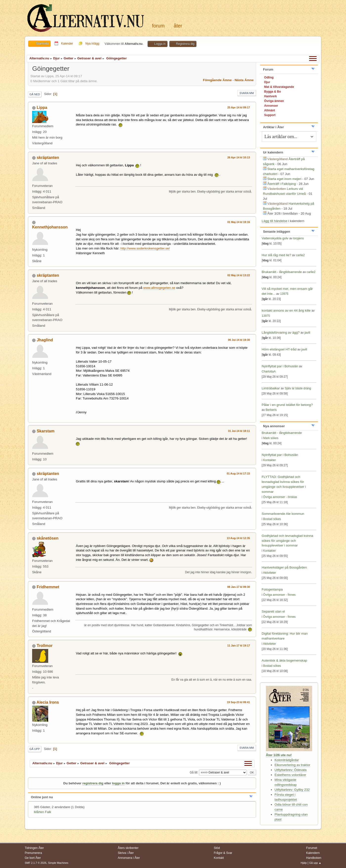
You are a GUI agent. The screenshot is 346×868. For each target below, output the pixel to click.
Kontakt (219, 858)
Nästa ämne (244, 80)
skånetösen (47, 538)
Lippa (42, 108)
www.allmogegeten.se (159, 288)
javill (307, 333)
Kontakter (270, 460)
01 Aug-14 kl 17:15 (238, 473)
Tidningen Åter (34, 848)
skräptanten (48, 158)
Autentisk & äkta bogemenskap (284, 660)
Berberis (271, 410)
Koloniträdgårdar (287, 760)
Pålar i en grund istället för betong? (287, 405)
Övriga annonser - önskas (280, 497)
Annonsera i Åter (129, 858)
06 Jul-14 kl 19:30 (239, 340)
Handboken (314, 858)
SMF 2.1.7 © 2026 (36, 863)
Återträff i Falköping (282, 184)
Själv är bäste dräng (298, 388)
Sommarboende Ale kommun (283, 514)
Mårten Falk (43, 812)
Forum (158, 26)
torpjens (299, 238)
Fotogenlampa (272, 589)
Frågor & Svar (223, 853)
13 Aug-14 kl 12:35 (238, 538)
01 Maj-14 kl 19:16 (239, 222)
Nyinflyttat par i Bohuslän (280, 366)
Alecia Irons (48, 702)
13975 (284, 294)
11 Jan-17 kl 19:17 (238, 645)
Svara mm (247, 93)
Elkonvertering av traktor (292, 765)
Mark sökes (271, 438)
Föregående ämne (217, 80)
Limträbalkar (271, 388)
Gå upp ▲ (315, 863)
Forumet (312, 848)
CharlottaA (269, 372)
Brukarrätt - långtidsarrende (282, 272)
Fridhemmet (48, 587)
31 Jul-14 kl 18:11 (239, 431)
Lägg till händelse (275, 221)
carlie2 (300, 255)
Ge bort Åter (33, 858)
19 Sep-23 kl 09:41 (238, 702)
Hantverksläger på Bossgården (284, 567)
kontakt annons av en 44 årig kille (287, 310)
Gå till (193, 772)
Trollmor (44, 646)
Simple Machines (58, 863)
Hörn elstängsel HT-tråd (279, 349)
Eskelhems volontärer (290, 775)
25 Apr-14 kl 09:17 (239, 107)
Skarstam (45, 431)
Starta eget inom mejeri (284, 179)
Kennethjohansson (50, 227)
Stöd (217, 848)
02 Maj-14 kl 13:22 (239, 275)
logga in (118, 783)
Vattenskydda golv (276, 238)
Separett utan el (273, 611)
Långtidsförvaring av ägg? (281, 333)
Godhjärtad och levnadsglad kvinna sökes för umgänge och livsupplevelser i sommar (287, 541)
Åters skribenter (128, 848)
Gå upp (35, 749)
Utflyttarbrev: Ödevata (291, 770)
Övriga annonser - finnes (279, 595)
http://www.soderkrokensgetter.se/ (145, 248)
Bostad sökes (272, 519)
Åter (178, 26)
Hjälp (304, 863)
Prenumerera (33, 853)
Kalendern (313, 853)
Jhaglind (45, 340)
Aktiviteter (270, 573)
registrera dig (93, 783)
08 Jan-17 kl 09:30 (238, 587)
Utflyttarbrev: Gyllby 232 (292, 790)
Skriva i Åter (126, 853)
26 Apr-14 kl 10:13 (239, 157)
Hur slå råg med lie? (276, 255)
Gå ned (35, 94)
